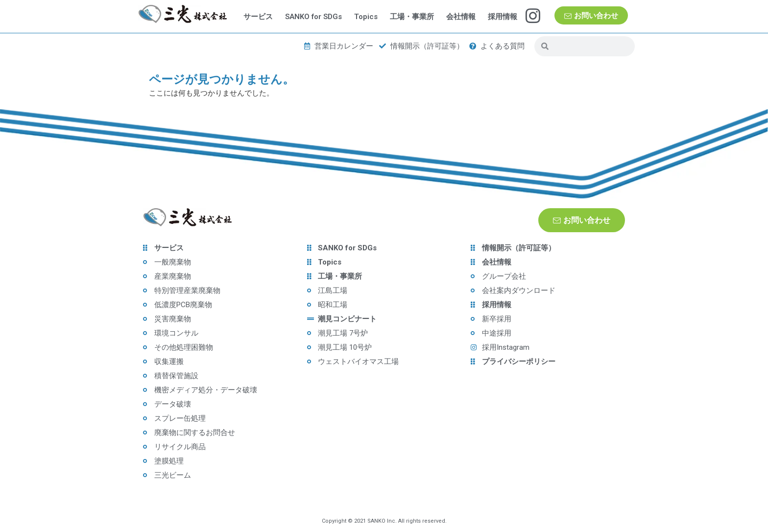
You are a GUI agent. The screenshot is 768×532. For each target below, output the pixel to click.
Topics (366, 17)
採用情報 (503, 17)
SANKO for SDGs (313, 17)
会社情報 (461, 17)
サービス (258, 17)
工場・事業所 (412, 17)
